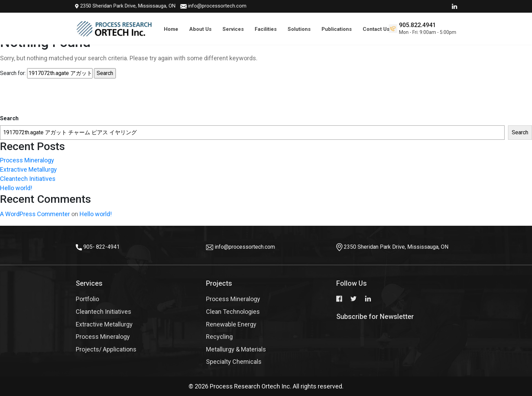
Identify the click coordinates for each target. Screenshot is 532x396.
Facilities (266, 29)
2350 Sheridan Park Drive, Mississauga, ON (106, 6)
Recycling (219, 337)
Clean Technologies (233, 312)
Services (233, 29)
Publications (337, 29)
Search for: (13, 73)
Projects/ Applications (106, 349)
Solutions (299, 29)
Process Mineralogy (27, 160)
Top (515, 370)
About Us (200, 29)
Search (9, 118)
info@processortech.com (198, 6)
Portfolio (87, 299)
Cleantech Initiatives (28, 179)
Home (171, 29)
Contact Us (376, 29)
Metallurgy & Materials (236, 349)
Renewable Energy (231, 324)
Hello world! (16, 188)
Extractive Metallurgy (28, 169)
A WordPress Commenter (35, 214)
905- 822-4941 (101, 247)
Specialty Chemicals (234, 362)
